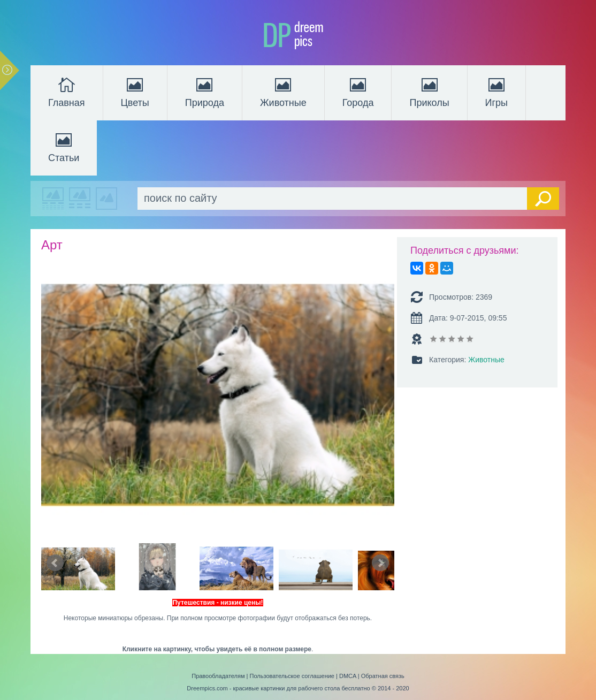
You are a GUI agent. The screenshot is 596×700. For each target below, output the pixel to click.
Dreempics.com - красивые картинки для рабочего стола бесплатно (278, 688)
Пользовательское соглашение (292, 676)
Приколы (429, 92)
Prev (55, 563)
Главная (67, 92)
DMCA (348, 676)
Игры (496, 92)
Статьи (64, 147)
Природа (205, 92)
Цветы (135, 92)
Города (358, 92)
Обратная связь (383, 676)
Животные (283, 92)
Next (380, 563)
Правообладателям (218, 676)
